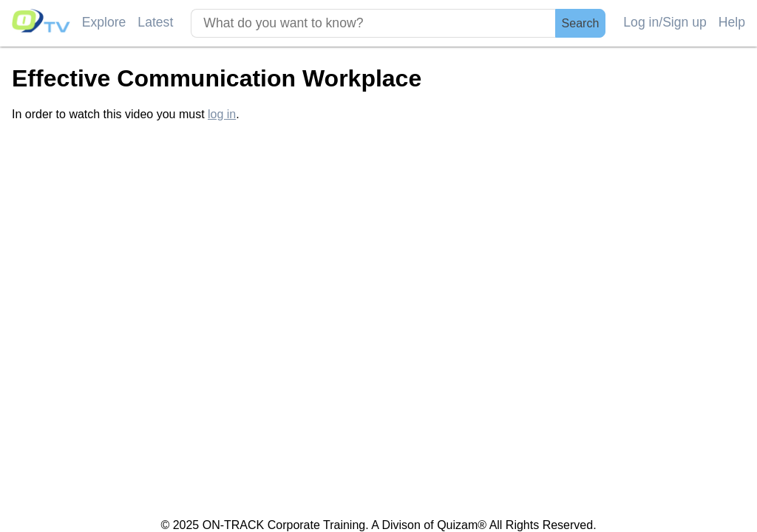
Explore (104, 22)
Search (581, 23)
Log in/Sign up (665, 22)
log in (222, 114)
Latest (155, 22)
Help (732, 22)
